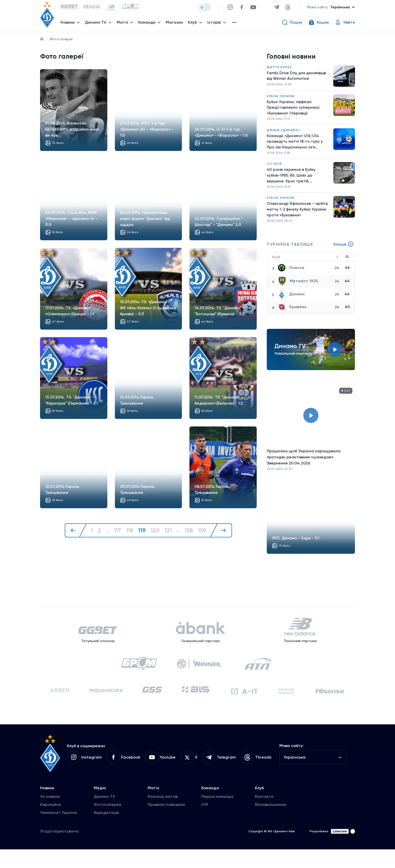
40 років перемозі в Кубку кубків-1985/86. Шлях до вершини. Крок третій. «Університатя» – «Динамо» (294, 182)
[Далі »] (222, 532)
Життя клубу (279, 69)
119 (142, 532)
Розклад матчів (163, 815)
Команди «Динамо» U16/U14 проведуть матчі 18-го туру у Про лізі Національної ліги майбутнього (295, 146)
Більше (343, 253)
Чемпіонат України (58, 831)
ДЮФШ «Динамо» (284, 134)
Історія (274, 169)
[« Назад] (75, 532)
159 (203, 532)
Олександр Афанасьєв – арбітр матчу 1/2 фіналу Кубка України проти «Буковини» (298, 217)
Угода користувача (59, 850)
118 (129, 532)
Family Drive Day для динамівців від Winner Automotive (297, 78)
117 (117, 532)
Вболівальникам (271, 823)
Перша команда (217, 815)
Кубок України (281, 98)
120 (155, 532)
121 (168, 532)
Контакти (264, 815)
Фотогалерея (107, 823)
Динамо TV (104, 815)
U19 (205, 823)
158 (189, 532)
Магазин (176, 24)
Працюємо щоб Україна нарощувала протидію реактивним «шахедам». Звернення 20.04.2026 (304, 465)
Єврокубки (51, 823)
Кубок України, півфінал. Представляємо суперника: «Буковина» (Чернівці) (294, 110)
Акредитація (106, 831)
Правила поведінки (166, 823)
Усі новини (50, 815)
